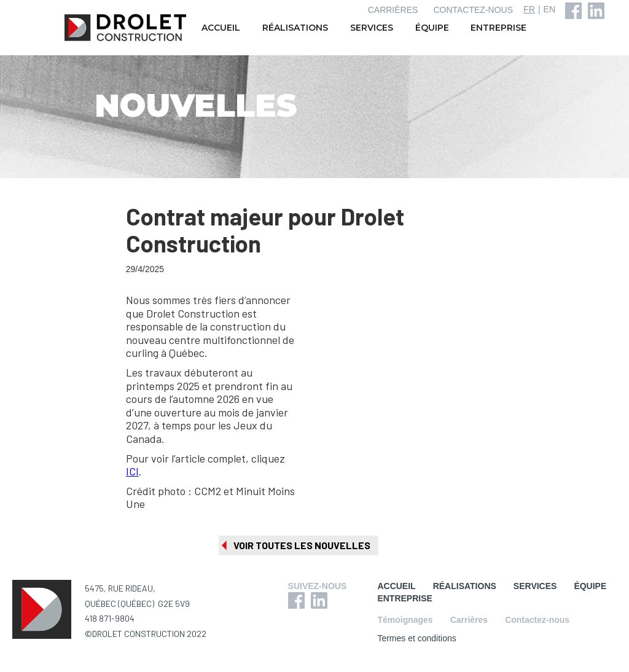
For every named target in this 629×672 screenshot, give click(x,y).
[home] (127, 28)
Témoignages (405, 620)
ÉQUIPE (432, 28)
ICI (132, 471)
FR (529, 9)
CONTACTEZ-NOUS (473, 10)
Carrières (469, 620)
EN (549, 9)
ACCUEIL (221, 28)
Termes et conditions (416, 638)
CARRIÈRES (393, 10)
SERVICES (372, 28)
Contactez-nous (537, 620)
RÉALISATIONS (295, 28)
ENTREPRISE (498, 28)
